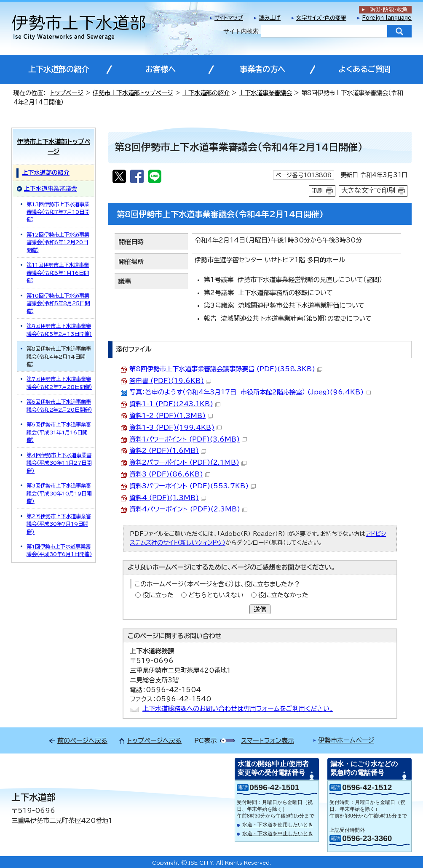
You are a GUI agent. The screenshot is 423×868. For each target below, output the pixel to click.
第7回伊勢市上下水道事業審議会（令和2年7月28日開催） (59, 383)
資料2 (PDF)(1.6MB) (168, 451)
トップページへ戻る (154, 741)
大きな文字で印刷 (368, 190)
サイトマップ (229, 18)
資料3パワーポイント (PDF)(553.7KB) (193, 486)
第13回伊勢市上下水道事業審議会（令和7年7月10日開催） (58, 212)
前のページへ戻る (82, 741)
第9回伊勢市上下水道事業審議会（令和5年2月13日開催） (59, 330)
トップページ (67, 93)
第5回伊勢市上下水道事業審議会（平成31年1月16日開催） (59, 432)
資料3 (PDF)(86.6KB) (170, 474)
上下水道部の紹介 (59, 69)
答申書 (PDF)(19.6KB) (170, 381)
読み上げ (270, 18)
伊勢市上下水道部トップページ (133, 93)
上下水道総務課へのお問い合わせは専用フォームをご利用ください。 (238, 709)
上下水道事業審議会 (265, 93)
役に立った (158, 595)
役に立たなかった (283, 595)
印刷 (317, 191)
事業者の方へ (262, 69)
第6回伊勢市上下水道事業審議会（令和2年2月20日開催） (59, 405)
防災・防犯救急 (388, 10)
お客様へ (161, 69)
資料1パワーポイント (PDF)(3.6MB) (188, 439)
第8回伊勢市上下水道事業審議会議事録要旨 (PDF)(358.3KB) (226, 369)
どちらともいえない (216, 595)
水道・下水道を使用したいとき (278, 825)
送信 (260, 609)
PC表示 (205, 741)
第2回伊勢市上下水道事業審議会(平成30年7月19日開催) (59, 524)
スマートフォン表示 (268, 741)
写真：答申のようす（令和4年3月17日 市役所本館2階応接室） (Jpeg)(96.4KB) (250, 392)
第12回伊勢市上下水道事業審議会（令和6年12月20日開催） (58, 242)
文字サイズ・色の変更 (321, 18)
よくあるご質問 (364, 69)
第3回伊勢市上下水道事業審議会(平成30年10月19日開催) (59, 493)
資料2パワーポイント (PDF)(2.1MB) (188, 462)
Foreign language (387, 18)
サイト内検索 (241, 31)
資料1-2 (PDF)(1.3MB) (171, 416)
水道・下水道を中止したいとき (278, 833)
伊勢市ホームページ (346, 740)
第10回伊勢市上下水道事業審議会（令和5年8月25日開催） (58, 303)
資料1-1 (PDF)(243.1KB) (175, 404)
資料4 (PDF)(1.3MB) (168, 498)
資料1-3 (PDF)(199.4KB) (175, 427)
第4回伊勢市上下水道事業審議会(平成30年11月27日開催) (59, 463)
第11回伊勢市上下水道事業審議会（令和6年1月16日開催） (58, 273)
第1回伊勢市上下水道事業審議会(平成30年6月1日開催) (59, 550)
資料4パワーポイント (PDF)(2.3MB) (188, 509)
